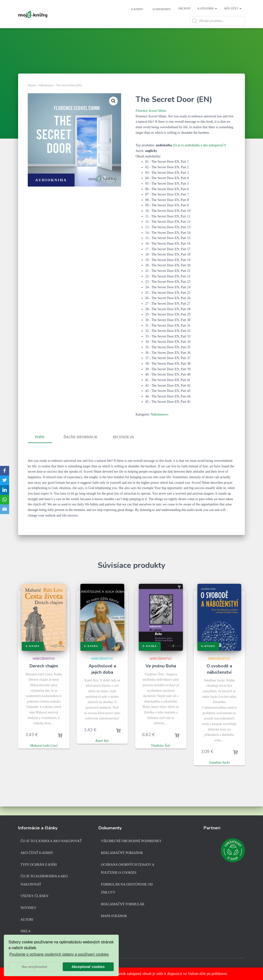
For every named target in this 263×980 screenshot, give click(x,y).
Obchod (184, 8)
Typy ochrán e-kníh (39, 865)
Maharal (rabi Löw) (44, 755)
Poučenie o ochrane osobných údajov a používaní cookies (59, 954)
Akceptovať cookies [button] (88, 967)
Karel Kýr (102, 751)
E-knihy (137, 9)
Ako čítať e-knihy (37, 854)
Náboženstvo (46, 96)
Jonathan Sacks (219, 772)
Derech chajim (44, 676)
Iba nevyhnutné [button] (35, 967)
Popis (40, 448)
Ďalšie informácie (81, 448)
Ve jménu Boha (161, 676)
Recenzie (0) (123, 448)
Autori (27, 920)
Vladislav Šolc (161, 755)
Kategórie (207, 8)
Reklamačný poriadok (122, 854)
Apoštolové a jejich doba (102, 679)
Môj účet (233, 8)
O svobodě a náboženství (219, 679)
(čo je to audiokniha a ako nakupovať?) (199, 156)
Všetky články (35, 897)
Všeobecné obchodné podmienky (131, 842)
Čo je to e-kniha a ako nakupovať (51, 842)
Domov (32, 96)
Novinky (28, 909)
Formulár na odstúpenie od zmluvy (127, 889)
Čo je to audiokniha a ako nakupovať (44, 881)
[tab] (43, 448)
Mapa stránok (114, 917)
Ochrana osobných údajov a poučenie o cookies (127, 869)
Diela (26, 932)
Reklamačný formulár (123, 905)
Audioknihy (161, 9)
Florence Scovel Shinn (151, 121)
